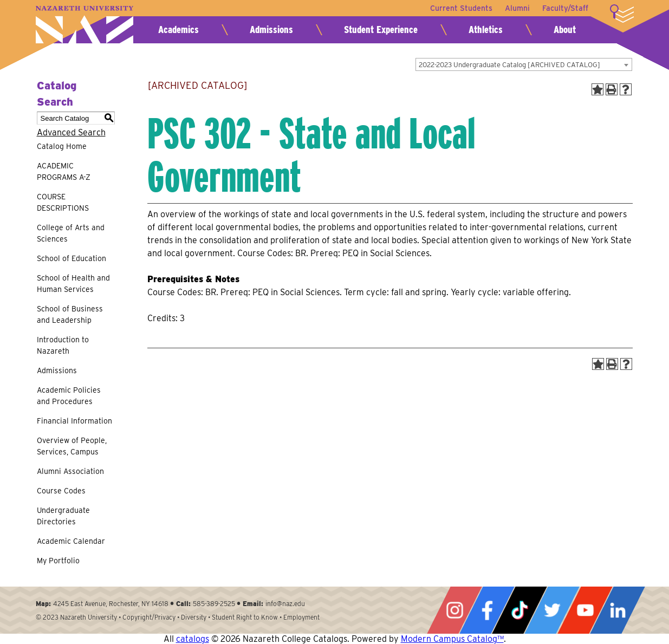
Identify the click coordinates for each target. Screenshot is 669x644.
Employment (301, 617)
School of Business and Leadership (70, 314)
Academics (178, 30)
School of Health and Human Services (73, 284)
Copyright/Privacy (149, 617)
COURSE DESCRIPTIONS (63, 202)
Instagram (454, 610)
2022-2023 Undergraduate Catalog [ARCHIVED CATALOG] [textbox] (509, 65)
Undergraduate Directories (63, 516)
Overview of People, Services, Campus (72, 446)
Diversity (194, 617)
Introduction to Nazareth (63, 345)
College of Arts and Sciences (71, 233)
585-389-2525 (214, 604)
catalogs (193, 639)
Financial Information (74, 421)
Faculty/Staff (565, 8)
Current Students (460, 8)
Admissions (271, 30)
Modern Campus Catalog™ (452, 639)
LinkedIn (618, 610)
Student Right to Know (245, 617)
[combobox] (524, 64)
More (622, 14)
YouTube (585, 610)
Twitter (552, 610)
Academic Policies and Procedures (69, 396)
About (565, 30)
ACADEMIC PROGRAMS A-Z (64, 171)
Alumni (517, 8)
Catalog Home (62, 146)
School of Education (72, 258)
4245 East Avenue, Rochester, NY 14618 (111, 604)
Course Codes (61, 491)
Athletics (486, 30)
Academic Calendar (71, 541)
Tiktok (519, 610)
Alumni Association (70, 471)
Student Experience (381, 30)
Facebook (487, 610)
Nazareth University (85, 25)
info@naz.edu (285, 604)
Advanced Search (71, 132)
